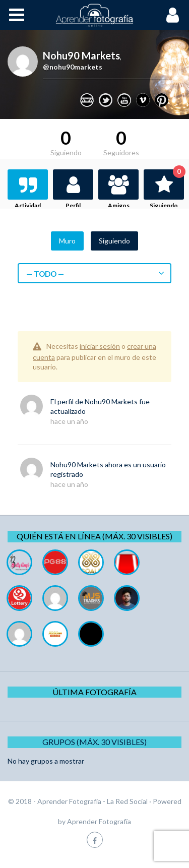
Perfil (73, 205)
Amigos (119, 205)
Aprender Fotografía (99, 821)
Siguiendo (167, 189)
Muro (67, 241)
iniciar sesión (100, 346)
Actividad (28, 205)
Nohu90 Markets (111, 401)
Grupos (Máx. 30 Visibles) (94, 742)
